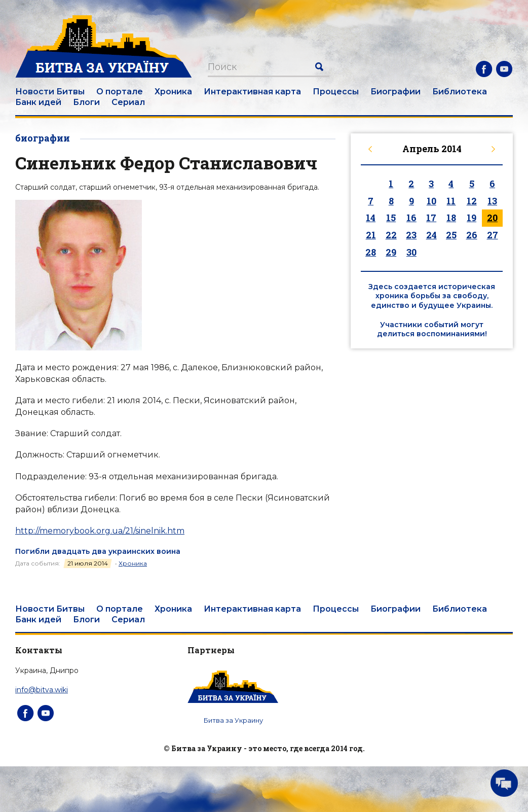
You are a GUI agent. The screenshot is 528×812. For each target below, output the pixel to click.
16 (411, 218)
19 (472, 218)
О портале (120, 92)
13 (492, 201)
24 (431, 235)
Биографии (395, 92)
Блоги (86, 102)
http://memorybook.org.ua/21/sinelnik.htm (100, 531)
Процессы (336, 92)
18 (451, 218)
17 (431, 218)
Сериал (128, 102)
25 (451, 235)
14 (371, 218)
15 (391, 218)
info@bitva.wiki (42, 690)
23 (411, 235)
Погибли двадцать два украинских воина (98, 551)
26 (472, 235)
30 (411, 252)
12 (472, 201)
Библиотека (460, 92)
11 (451, 201)
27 (493, 235)
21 (371, 235)
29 (391, 252)
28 (371, 252)
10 (431, 201)
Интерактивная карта (252, 92)
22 (391, 235)
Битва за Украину (233, 720)
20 (492, 218)
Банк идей (38, 102)
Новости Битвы (50, 92)
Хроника (173, 92)
